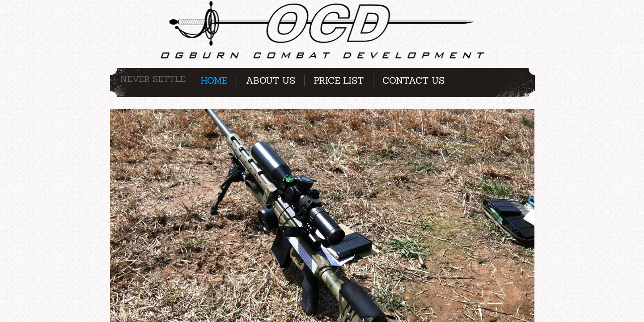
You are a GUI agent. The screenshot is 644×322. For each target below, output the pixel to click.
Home (214, 80)
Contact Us (413, 80)
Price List (339, 80)
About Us (271, 80)
